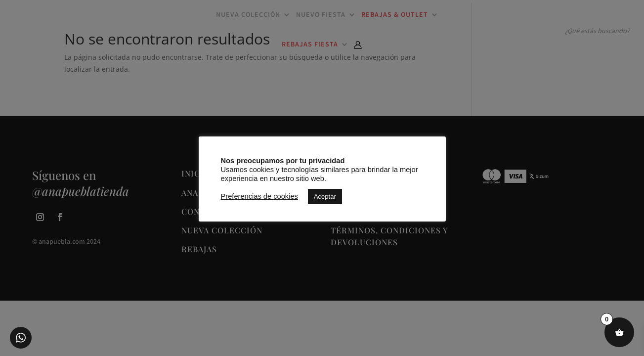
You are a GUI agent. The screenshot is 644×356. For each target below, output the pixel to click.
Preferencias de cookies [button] (259, 196)
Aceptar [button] (325, 197)
